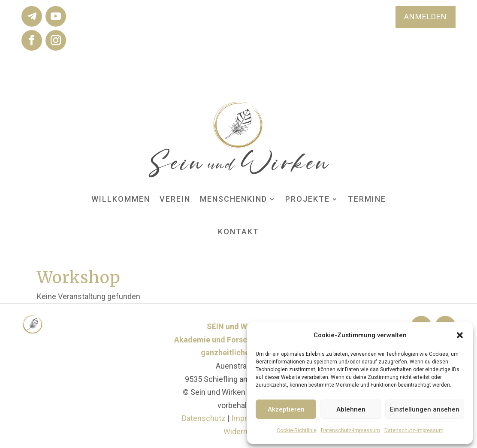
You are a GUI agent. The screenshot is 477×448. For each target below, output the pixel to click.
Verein (175, 199)
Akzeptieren (286, 409)
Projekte (308, 199)
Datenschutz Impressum (226, 418)
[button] (460, 335)
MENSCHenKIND (234, 199)
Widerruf (238, 431)
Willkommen (121, 199)
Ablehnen (351, 409)
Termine (367, 199)
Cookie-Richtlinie (297, 430)
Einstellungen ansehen (425, 409)
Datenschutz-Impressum (350, 430)
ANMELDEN (426, 17)
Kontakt (238, 232)
